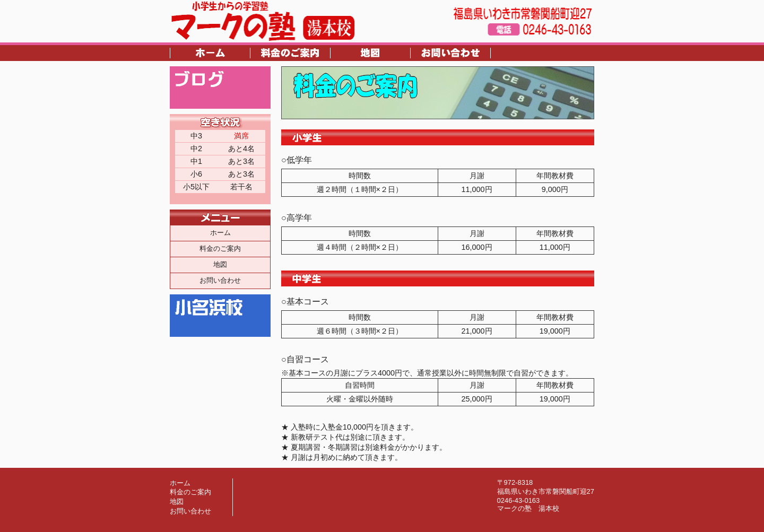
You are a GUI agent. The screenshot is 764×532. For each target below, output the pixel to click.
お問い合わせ (220, 280)
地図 (220, 264)
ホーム (220, 233)
